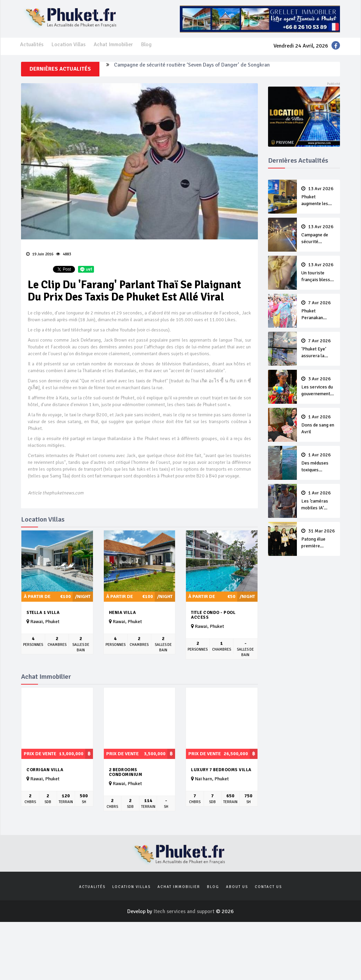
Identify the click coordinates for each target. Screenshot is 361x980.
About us (237, 887)
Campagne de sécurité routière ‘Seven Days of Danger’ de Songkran (192, 69)
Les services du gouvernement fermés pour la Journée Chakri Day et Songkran (319, 387)
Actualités (32, 44)
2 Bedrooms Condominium (126, 772)
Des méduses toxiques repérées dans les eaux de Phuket (319, 463)
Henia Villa (122, 613)
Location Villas (69, 44)
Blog (146, 44)
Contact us (268, 887)
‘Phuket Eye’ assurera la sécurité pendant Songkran (319, 349)
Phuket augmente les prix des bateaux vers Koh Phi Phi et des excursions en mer (319, 197)
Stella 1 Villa (43, 613)
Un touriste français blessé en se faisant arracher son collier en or (319, 273)
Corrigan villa (45, 770)
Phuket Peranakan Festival (319, 311)
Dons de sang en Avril (319, 424)
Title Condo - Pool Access (213, 615)
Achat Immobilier (113, 44)
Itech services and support (185, 911)
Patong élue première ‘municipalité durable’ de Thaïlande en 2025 (319, 539)
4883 (63, 254)
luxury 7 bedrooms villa (221, 770)
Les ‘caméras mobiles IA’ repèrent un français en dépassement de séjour (319, 501)
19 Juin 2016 (40, 254)
